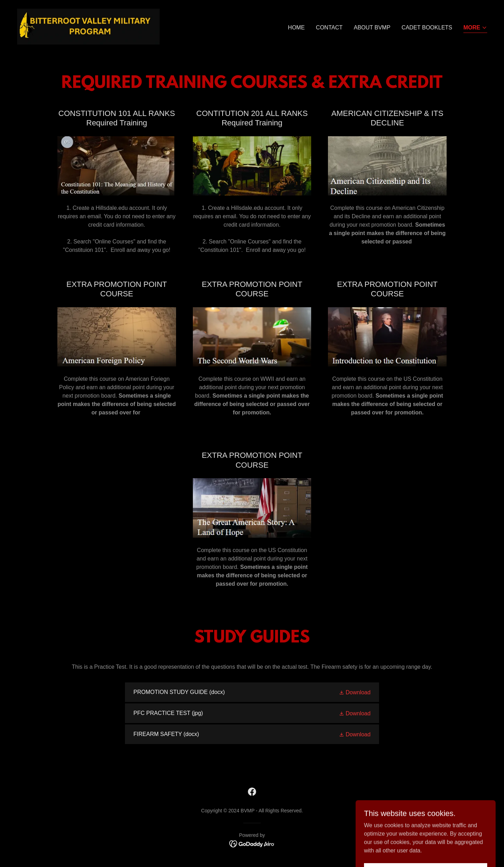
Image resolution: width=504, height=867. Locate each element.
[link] (88, 26)
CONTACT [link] (329, 27)
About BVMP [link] (372, 27)
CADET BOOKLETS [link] (427, 27)
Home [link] (296, 27)
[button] (475, 28)
